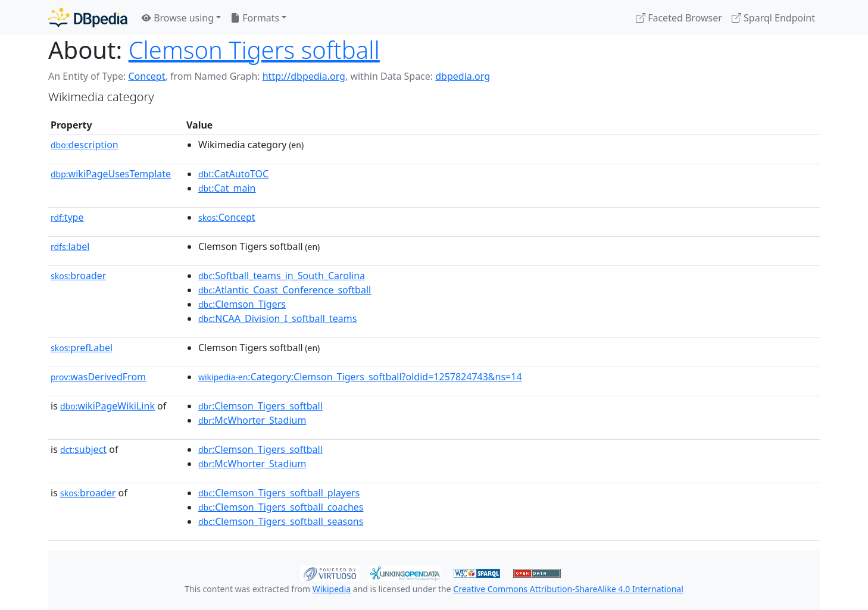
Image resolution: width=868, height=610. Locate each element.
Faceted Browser (679, 18)
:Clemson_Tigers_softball (260, 406)
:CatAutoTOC (233, 174)
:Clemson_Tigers (242, 304)
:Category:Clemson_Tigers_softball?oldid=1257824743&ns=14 (360, 377)
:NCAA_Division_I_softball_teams (277, 318)
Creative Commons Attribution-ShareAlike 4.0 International (568, 589)
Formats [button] (255, 18)
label (70, 246)
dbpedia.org (463, 76)
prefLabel (82, 348)
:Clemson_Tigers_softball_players (279, 493)
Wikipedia (332, 589)
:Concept (227, 217)
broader (78, 276)
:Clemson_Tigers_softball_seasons (281, 521)
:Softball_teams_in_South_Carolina (282, 276)
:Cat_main (227, 188)
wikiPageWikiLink (107, 406)
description (85, 145)
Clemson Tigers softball (254, 50)
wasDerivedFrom (98, 377)
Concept (146, 76)
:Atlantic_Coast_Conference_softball (285, 290)
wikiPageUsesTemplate (111, 174)
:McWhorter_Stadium (252, 420)
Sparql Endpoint (773, 18)
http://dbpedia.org (304, 76)
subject (83, 449)
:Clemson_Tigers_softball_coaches (281, 507)
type (67, 217)
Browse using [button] (178, 18)
